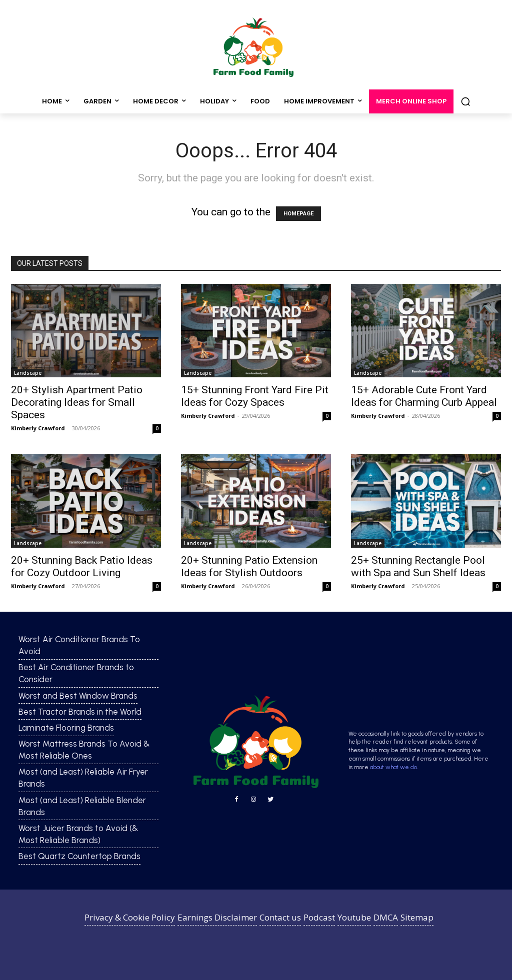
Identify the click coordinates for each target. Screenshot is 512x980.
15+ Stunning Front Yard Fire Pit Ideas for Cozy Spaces (255, 396)
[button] (465, 101)
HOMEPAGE (298, 214)
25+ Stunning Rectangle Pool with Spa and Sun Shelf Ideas (418, 566)
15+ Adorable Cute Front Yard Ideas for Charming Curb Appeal (424, 396)
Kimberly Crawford (38, 428)
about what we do (393, 767)
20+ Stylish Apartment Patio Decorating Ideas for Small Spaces (77, 402)
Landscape (28, 373)
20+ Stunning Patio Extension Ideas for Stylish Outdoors (249, 566)
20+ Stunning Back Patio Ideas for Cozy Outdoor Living (82, 566)
